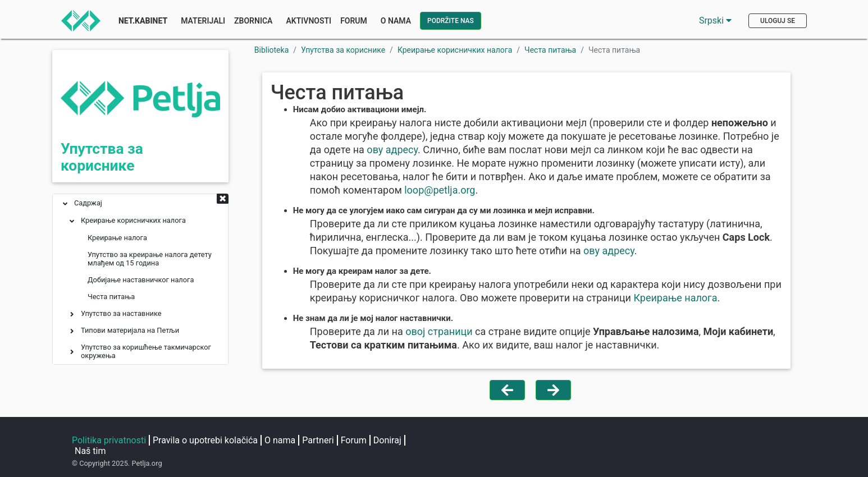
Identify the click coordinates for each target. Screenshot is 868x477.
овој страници (439, 331)
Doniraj (387, 440)
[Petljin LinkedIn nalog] (570, 441)
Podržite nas (451, 21)
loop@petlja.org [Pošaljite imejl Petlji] (751, 457)
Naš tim (90, 451)
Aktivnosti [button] (309, 21)
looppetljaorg (440, 190)
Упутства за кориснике (102, 157)
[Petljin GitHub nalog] (654, 441)
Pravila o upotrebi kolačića (205, 440)
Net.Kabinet (143, 21)
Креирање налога (676, 298)
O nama (280, 440)
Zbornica (253, 21)
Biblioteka (272, 50)
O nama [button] (396, 21)
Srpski (715, 20)
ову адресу (392, 150)
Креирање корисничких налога (455, 50)
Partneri (318, 440)
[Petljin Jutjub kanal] (613, 441)
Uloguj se (778, 21)
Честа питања (550, 50)
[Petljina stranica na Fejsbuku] (481, 441)
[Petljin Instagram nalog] (526, 441)
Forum (354, 21)
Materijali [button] (203, 21)
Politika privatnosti (109, 440)
